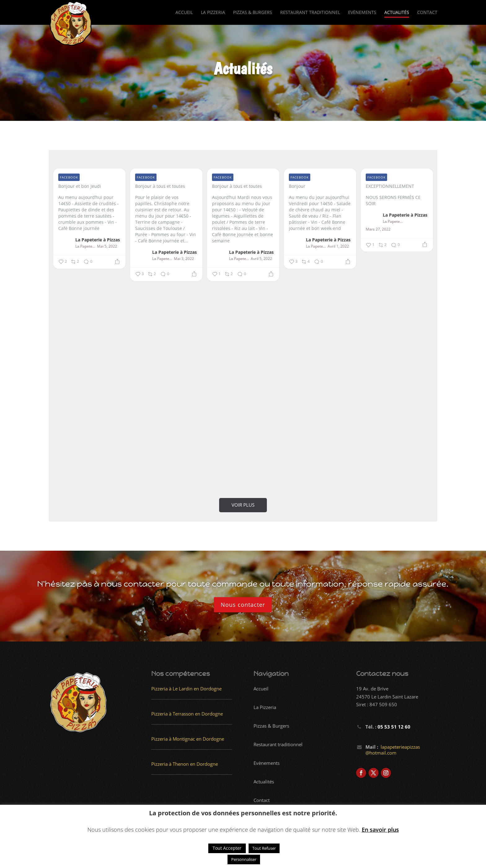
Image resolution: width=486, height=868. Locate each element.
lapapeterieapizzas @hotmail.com (393, 750)
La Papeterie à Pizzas (98, 240)
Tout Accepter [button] (227, 848)
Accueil (184, 13)
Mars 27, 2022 (378, 229)
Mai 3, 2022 (184, 259)
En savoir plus (380, 830)
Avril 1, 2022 (338, 246)
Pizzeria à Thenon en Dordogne (185, 764)
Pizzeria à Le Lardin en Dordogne (186, 689)
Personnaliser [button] (244, 859)
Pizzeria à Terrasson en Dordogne (187, 714)
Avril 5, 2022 (261, 259)
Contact (427, 13)
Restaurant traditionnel (310, 13)
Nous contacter (243, 605)
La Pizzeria (213, 13)
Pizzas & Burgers (253, 13)
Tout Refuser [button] (264, 848)
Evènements (362, 13)
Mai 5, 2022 (107, 246)
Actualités (397, 13)
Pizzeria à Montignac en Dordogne (188, 739)
